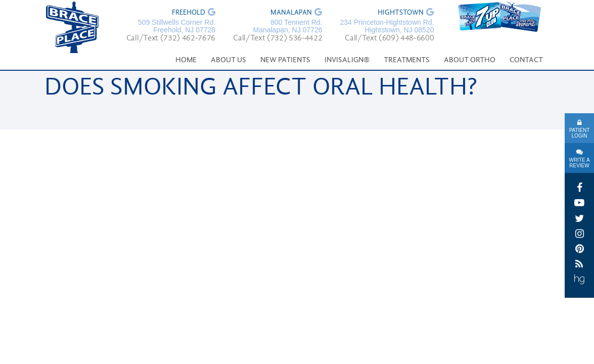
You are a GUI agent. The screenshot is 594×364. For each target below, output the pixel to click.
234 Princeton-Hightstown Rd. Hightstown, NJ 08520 (387, 26)
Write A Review (579, 163)
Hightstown (401, 13)
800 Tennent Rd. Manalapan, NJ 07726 (287, 26)
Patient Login (580, 133)
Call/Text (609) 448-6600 (389, 38)
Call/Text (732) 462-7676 (171, 38)
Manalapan (291, 13)
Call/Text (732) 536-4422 (278, 38)
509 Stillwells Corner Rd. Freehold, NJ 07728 (177, 26)
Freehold (189, 13)
